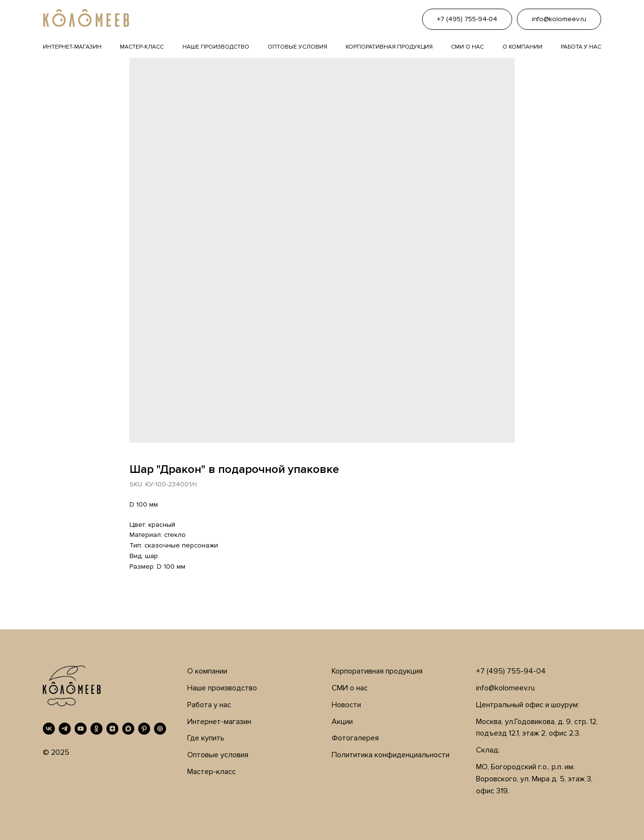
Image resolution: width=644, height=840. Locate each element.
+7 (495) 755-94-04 (511, 671)
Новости (346, 705)
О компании (522, 47)
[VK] (49, 729)
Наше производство (216, 47)
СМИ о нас (350, 688)
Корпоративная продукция (389, 47)
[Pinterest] (144, 729)
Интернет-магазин (72, 47)
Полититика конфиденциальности (391, 755)
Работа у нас (581, 47)
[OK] (97, 729)
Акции (342, 722)
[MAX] (128, 729)
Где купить (206, 738)
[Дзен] (112, 729)
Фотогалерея (355, 738)
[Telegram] (65, 729)
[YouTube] (81, 729)
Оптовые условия (297, 47)
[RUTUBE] (160, 729)
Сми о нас (467, 47)
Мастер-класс (142, 47)
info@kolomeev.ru (505, 688)
